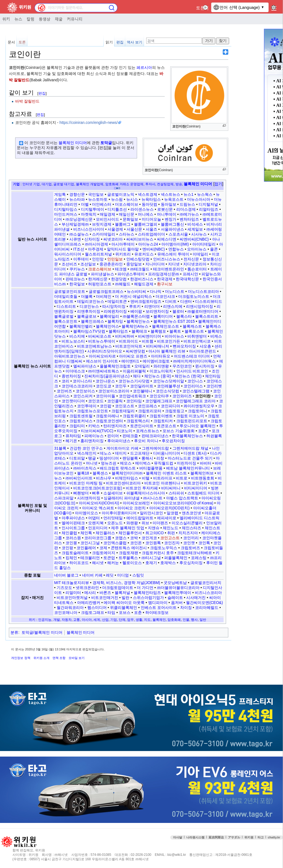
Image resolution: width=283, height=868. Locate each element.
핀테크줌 (130, 436)
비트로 (182, 478)
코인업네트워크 (132, 396)
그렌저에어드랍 (155, 448)
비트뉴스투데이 (102, 341)
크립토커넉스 (81, 421)
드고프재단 (140, 453)
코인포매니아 (66, 612)
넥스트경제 (148, 194)
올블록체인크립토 (115, 366)
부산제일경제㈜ (75, 224)
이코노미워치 (161, 371)
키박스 (94, 426)
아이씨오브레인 (136, 503)
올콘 (214, 249)
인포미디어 (98, 528)
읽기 (109, 42)
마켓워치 (89, 214)
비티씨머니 (171, 488)
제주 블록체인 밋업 (128, 528)
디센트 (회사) (195, 453)
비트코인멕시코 (197, 341)
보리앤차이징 (157, 311)
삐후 (96, 493)
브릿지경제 (102, 224)
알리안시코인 (151, 513)
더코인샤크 (165, 296)
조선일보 (88, 264)
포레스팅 (199, 558)
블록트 (175, 331)
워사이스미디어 (68, 254)
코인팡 (67, 548)
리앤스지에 (173, 306)
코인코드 (96, 401)
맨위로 (275, 849)
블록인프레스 (93, 321)
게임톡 (60, 194)
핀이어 (113, 436)
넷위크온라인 (87, 588)
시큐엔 (75, 239)
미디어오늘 (151, 219)
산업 (105, 620)
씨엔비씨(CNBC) (194, 239)
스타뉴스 (127, 234)
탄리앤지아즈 (115, 426)
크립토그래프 (93, 612)
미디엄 (123, 575)
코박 (134, 538)
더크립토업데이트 (118, 588)
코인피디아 (171, 406)
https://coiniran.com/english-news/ (89, 122)
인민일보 (115, 259)
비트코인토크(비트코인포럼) (98, 488)
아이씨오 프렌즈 (133, 356)
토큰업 (109, 558)
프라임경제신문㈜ (164, 274)
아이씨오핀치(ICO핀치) (169, 508)
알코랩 (172, 513)
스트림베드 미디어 (203, 493)
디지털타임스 (66, 209)
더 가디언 (145, 588)
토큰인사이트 (142, 426)
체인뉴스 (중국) (158, 376)
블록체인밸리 (81, 326)
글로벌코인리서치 (206, 583)
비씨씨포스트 (100, 336)
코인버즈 (64, 391)
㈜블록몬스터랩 (136, 316)
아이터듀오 (161, 356)
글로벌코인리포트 (70, 291)
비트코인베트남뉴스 (95, 346)
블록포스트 (194, 331)
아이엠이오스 (87, 513)
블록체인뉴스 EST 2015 (174, 321)
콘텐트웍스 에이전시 (129, 548)
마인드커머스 (66, 214)
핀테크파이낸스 (155, 436)
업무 (130, 620)
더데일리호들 (66, 296)
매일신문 (127, 214)
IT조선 (79, 249)
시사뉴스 (199, 234)
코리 (65, 381)
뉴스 (18, 19)
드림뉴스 (187, 204)
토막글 (106, 143)
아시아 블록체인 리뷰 (167, 351)
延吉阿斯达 (216, 837)
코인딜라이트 (142, 386)
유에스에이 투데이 (173, 254)
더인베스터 (102, 204)
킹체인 (71, 558)
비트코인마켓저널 (72, 598)
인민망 (98, 259)
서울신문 (134, 229)
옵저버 (177, 603)
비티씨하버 (125, 336)
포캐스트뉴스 (148, 431)
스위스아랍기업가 (148, 598)
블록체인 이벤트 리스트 (166, 473)
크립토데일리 (123, 411)
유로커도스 (144, 254)
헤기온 (71, 441)
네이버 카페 (92, 575)
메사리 (90, 593)
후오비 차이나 (146, 441)
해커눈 (113, 563)
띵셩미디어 (109, 458)
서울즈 (151, 229)
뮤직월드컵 (164, 463)
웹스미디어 (97, 608)
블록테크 (139, 331)
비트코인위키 (195, 483)
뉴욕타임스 (151, 199)
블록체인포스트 (166, 326)
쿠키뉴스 (77, 269)
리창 (160, 458)
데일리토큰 (117, 301)
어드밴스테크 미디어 (192, 356)
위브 (145, 523)
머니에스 (146, 214)
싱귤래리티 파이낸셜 (122, 498)
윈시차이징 (205, 366)
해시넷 (98, 563)
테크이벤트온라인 (169, 269)
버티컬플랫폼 (151, 468)
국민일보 (96, 194)
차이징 (186, 608)
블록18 (83, 473)
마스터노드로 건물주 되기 (190, 458)
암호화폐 (174, 620)
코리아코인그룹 (98, 538)
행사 (194, 620)
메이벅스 (143, 463)
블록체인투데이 (178, 593)
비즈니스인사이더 (89, 229)
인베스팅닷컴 (138, 259)
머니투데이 (167, 214)
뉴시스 (132, 199)
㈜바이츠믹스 (85, 468)
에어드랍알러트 (140, 518)
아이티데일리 (204, 244)
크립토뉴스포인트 (93, 411)
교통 (77, 620)
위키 (6, 19)
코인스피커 (83, 396)
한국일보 (77, 284)
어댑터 (94, 518)
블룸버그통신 (172, 224)
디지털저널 (208, 204)
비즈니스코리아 (208, 593)
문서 (11, 42)
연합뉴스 (176, 249)
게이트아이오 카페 (122, 448)
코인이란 (203, 396)
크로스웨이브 (100, 269)
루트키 (135, 306)
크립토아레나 (108, 416)
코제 (103, 548)
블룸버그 (123, 224)
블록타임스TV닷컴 (89, 331)
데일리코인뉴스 (91, 301)
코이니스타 (82, 381)
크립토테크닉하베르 (195, 553)
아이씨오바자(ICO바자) (99, 503)
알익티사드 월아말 (123, 249)
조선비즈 (69, 264)
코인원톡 (153, 543)
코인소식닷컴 (167, 391)
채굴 (59, 19)
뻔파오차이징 (184, 346)
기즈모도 (64, 588)
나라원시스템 (195, 837)
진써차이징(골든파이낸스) (107, 376)
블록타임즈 (118, 331)
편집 (120, 42)
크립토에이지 (104, 553)
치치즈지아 (188, 533)
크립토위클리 (134, 416)
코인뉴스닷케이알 (169, 381)
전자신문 (191, 259)
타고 (261, 837)
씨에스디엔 (167, 239)
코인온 (136, 543)
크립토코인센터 (109, 421)
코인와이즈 (182, 396)
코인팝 (106, 406)
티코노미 (125, 431)
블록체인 (159, 620)
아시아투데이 (123, 244)
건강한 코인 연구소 (86, 448)
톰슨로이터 (197, 269)
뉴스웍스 (205, 194)
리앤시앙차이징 (200, 306)
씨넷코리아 (113, 239)
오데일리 (142, 366)
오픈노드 (115, 523)
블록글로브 (87, 316)
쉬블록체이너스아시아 (146, 493)
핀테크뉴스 (75, 279)
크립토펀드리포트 (192, 421)
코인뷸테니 (143, 391)
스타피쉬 (176, 493)
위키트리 (123, 254)
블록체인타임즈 (147, 593)
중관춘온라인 (111, 264)
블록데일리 (109, 316)
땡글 (92, 458)
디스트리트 (66, 306)
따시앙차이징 (114, 306)
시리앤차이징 (89, 498)
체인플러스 (105, 533)
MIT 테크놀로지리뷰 (72, 583)
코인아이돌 (106, 396)
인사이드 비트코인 (192, 371)
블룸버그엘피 (146, 224)
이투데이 (81, 259)
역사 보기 (135, 42)
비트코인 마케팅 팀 (86, 483)
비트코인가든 (169, 341)
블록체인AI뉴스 (135, 326)
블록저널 (122, 593)
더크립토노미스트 (194, 296)
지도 (147, 620)
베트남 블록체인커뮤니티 (188, 468)
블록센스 (100, 473)
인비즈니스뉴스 (167, 259)
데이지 (121, 453)
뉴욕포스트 (174, 199)
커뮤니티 (75, 19)
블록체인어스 (108, 326)
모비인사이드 (108, 219)
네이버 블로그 (66, 575)
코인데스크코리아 (77, 386)
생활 (139, 620)
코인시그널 (90, 543)
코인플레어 (86, 548)
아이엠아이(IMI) (175, 244)
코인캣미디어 (73, 401)
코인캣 (189, 543)
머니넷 (92, 463)
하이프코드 (79, 563)
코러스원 (73, 538)
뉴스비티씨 (137, 291)
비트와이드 (129, 341)
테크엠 (121, 269)
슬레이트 (175, 598)
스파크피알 (64, 498)
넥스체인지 (87, 453)
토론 (200, 8)
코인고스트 (170, 538)
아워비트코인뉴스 (70, 356)
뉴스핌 (117, 199)
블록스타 (184, 316)
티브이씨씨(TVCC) (97, 431)
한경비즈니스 (142, 279)
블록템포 (158, 331)
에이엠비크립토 (156, 361)
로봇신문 (165, 209)
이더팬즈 (160, 523)
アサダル (234, 837)
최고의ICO (155, 533)
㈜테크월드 (140, 269)
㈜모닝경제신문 (79, 219)
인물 (186, 620)
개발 (57, 620)
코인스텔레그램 (196, 391)
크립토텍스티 (138, 421)
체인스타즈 (192, 528)
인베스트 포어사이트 (159, 608)
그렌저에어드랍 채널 (190, 448)
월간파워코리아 (70, 608)
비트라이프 (163, 478)
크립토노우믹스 (164, 548)
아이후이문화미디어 (119, 513)
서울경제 (115, 229)
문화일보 (130, 219)
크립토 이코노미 (190, 416)
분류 (14, 632)
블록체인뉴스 (138, 321)
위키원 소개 (41, 658)
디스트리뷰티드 (209, 301)
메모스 (126, 463)
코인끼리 (191, 538)
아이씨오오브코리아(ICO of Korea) (183, 503)
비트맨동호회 (203, 478)
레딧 (110, 575)
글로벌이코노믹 (121, 194)
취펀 (171, 533)
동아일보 (169, 204)
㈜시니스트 (153, 498)
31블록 (60, 448)
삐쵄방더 (81, 493)
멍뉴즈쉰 (109, 463)
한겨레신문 (98, 279)
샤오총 (205, 346)
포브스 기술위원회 (179, 431)
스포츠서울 (178, 234)
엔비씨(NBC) (154, 249)
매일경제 (108, 214)
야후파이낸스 (73, 518)
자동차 (67, 620)
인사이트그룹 (73, 528)
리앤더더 (152, 306)
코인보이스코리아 (114, 391)
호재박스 (168, 563)
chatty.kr (274, 837)
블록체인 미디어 (73, 143)
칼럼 (30, 19)
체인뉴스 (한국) (188, 376)
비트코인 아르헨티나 (162, 483)
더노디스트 (175, 291)
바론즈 (105, 593)
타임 (111, 612)
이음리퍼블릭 (134, 371)
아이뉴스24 (148, 244)
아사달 (178, 837)
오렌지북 (96, 523)
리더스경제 (186, 209)
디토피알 (77, 458)
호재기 (151, 563)
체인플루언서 (130, 533)
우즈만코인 (182, 366)
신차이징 (92, 239)
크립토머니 (198, 411)
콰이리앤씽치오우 (199, 406)
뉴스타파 (77, 199)
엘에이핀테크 (73, 523)
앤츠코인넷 (192, 513)
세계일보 (195, 229)
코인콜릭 (115, 401)
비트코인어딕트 (129, 346)
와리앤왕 (161, 366)
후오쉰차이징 (173, 441)
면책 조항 (59, 658)
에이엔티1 (130, 361)
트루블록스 (128, 558)
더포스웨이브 (127, 204)
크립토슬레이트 (75, 553)
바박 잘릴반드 (27, 101)
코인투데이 (87, 406)
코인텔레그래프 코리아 (196, 401)
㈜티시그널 (151, 558)
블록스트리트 (207, 316)
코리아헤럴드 (207, 608)
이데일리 (200, 254)
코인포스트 (125, 406)
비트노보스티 (73, 341)
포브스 (125, 612)
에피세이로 (167, 518)
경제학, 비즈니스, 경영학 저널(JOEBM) (126, 583)
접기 (218, 184)
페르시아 (144, 67)
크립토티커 (163, 421)
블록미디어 (163, 316)
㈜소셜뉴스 (79, 234)
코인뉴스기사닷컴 (134, 381)
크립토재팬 (129, 553)
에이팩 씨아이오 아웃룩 (124, 603)
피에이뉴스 (94, 436)
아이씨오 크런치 (132, 508)
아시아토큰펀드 (203, 351)
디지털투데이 (93, 209)
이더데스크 (75, 371)
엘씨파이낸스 (85, 366)
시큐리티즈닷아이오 (105, 351)
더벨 (85, 204)
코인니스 (195, 381)
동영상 (44, 19)
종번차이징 (71, 376)
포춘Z (203, 431)
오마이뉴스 (197, 249)
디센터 (186, 301)
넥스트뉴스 (171, 194)
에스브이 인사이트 (102, 361)
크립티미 (77, 426)
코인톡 (204, 543)
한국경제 (165, 279)
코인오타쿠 (159, 396)
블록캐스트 (192, 326)
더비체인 (104, 296)
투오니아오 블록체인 (198, 426)
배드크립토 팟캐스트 (118, 468)
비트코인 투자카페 (142, 488)
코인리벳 (214, 386)
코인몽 (71, 543)
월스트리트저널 (98, 254)
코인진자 (172, 543)
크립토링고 (175, 411)
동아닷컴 (150, 204)
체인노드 (171, 528)
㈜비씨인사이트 (79, 478)
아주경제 (96, 249)
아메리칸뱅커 (89, 603)
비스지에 (77, 336)
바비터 (206, 463)
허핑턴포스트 (100, 284)
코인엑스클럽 (115, 543)
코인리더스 (193, 386)
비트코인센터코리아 (123, 483)
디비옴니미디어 (167, 453)
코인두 (121, 386)
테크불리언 (90, 558)
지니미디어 (155, 264)
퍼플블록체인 (176, 558)
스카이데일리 (104, 234)
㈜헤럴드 (123, 284)
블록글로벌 (64, 316)
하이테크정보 (157, 612)
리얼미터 (73, 593)
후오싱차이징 (191, 563)
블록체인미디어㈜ (127, 473)
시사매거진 (196, 598)
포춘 (138, 612)
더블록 (87, 296)
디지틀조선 (117, 209)
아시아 (87, 620)
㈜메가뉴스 (189, 214)
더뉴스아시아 (199, 199)
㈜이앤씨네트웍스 (104, 371)
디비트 (171, 301)
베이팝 (136, 311)
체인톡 (86, 533)
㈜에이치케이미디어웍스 (194, 361)
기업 (16, 184)
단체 (122, 620)
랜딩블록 (130, 458)
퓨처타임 (73, 436)
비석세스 (195, 224)
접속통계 (238, 849)
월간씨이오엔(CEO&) (204, 603)
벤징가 (171, 219)
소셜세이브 (113, 493)
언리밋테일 (113, 518)
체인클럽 (69, 533)
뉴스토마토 (98, 199)
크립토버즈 (190, 548)
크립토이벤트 (161, 416)
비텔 (146, 478)
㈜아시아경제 (96, 244)
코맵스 (121, 538)
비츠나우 (104, 478)
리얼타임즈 (209, 209)
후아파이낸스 (119, 441)
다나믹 (156, 291)
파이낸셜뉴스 (103, 274)
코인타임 (134, 401)
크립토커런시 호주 (158, 553)
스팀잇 (138, 575)
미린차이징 (187, 463)
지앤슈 (154, 528)
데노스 (106, 453)
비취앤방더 (197, 336)
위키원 (249, 837)
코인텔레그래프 (159, 401)
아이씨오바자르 (102, 356)
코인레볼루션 (169, 386)
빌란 (125, 598)
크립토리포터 (150, 411)
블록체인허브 (202, 473)
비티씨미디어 (196, 488)
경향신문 (77, 194)
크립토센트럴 (81, 416)
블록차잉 (115, 321)
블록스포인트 (66, 321)
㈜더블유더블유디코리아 (178, 588)
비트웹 (148, 341)
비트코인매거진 (105, 598)
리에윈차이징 (115, 311)
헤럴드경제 (144, 284)
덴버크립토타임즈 (146, 301)
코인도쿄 (104, 386)
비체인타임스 (127, 478)
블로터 (178, 311)
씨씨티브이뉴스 (140, 239)
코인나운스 (105, 381)
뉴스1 (188, 194)
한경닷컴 (119, 279)
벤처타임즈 (189, 219)
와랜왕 (132, 523)
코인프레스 (148, 406)
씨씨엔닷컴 (135, 351)
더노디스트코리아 (203, 291)
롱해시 (147, 458)
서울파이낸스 (172, 229)
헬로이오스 (132, 563)
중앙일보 (134, 264)
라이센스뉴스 (142, 209)
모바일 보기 (77, 658)
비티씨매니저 (158, 346)
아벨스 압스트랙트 (182, 498)
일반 (203, 620)
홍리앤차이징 (92, 441)
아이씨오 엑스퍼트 (98, 508)
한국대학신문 (187, 279)
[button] (218, 184)
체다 (137, 376)
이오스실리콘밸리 (187, 523)
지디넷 (174, 264)
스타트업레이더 (151, 234)
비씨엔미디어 (150, 336)
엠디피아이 (158, 603)
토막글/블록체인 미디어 (42, 632)
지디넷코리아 (195, 264)
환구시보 (165, 284)
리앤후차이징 (89, 311)
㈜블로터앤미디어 (203, 311)
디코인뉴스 (89, 306)
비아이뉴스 (174, 336)
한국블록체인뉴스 (187, 436)
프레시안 (190, 274)
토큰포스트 (167, 426)
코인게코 (149, 538)
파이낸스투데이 (131, 274)
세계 (97, 620)
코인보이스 (85, 391)
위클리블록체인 (124, 608)
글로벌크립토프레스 (106, 291)
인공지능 (45, 620)
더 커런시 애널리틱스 (133, 296)
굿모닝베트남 (175, 583)
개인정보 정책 (21, 658)
